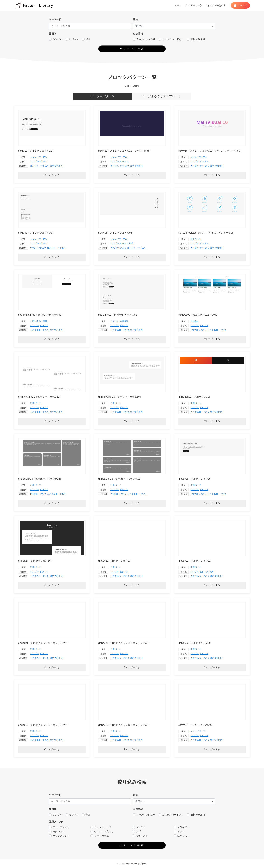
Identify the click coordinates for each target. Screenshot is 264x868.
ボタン (179, 831)
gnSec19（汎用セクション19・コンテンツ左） (124, 725)
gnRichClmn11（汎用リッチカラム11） (40, 397)
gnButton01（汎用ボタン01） (195, 397)
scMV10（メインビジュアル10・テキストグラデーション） (211, 151)
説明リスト (181, 836)
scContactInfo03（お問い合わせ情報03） (41, 315)
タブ (136, 831)
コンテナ (139, 827)
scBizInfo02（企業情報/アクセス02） (119, 315)
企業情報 (124, 321)
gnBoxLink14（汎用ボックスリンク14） (40, 479)
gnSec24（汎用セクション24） (36, 561)
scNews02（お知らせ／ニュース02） (199, 315)
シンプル (56, 39)
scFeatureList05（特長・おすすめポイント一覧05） (207, 233)
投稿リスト (140, 836)
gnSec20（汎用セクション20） (196, 643)
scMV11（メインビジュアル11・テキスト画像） (125, 151)
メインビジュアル (39, 157)
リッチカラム (100, 836)
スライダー (181, 827)
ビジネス (72, 39)
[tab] (103, 96)
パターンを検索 (132, 49)
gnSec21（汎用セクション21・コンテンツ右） (44, 643)
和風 (86, 39)
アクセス (115, 321)
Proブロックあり (144, 39)
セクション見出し (102, 831)
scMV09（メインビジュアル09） (36, 233)
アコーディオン (59, 827)
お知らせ (195, 321)
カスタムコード (101, 827)
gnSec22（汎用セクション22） (196, 561)
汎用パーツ (36, 403)
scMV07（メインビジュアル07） (197, 725)
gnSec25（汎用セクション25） (196, 479)
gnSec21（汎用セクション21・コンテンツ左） (124, 643)
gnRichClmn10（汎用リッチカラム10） (120, 397)
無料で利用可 (196, 39)
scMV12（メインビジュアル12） (36, 151)
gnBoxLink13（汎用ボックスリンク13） (120, 479)
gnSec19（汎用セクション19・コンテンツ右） (44, 725)
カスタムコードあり (171, 39)
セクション (196, 239)
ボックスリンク (59, 836)
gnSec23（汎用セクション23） (116, 561)
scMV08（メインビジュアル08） (116, 233)
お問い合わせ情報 (39, 321)
